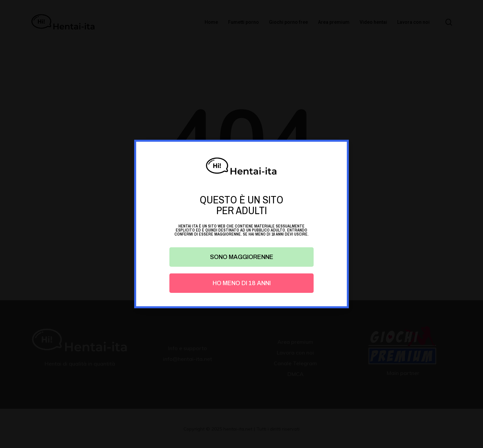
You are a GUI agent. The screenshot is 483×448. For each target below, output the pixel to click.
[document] (241, 224)
